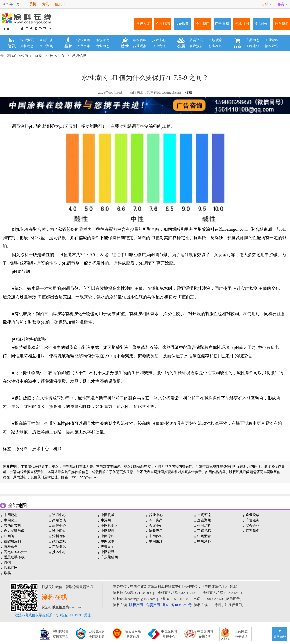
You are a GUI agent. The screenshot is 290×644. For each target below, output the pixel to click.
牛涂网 (106, 520)
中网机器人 (109, 525)
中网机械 (108, 515)
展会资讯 (196, 40)
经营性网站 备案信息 (133, 634)
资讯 (45, 4)
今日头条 (156, 520)
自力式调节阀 (14, 531)
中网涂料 (204, 525)
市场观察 (215, 40)
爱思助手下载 (14, 557)
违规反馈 (143, 24)
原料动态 (27, 46)
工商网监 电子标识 (241, 634)
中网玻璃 (108, 541)
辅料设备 (272, 46)
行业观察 (140, 46)
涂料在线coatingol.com (226, 229)
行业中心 (156, 515)
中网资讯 (108, 552)
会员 (282, 4)
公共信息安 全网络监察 (97, 634)
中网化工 (11, 520)
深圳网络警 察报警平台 (61, 634)
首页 (38, 56)
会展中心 (156, 525)
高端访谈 (46, 40)
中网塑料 (108, 531)
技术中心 (159, 40)
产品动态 (253, 40)
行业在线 (215, 46)
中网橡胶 (108, 536)
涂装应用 (156, 531)
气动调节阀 (13, 525)
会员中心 (262, 24)
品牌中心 (59, 525)
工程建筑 (253, 46)
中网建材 (11, 515)
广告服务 (253, 520)
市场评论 (103, 40)
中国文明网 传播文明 (205, 634)
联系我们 (282, 24)
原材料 (22, 449)
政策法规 (59, 541)
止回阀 (9, 536)
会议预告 (196, 46)
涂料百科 (140, 40)
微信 (7, 562)
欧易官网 (11, 568)
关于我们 (202, 24)
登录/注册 (242, 24)
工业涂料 (272, 40)
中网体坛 (156, 536)
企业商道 (159, 46)
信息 (58, 4)
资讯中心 (59, 515)
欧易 (7, 573)
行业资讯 (27, 40)
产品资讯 (83, 46)
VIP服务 (183, 24)
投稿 (188, 92)
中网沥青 (204, 536)
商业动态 (103, 46)
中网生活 (156, 541)
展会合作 (253, 525)
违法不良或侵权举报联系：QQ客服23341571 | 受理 (53, 615)
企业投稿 (163, 24)
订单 (267, 4)
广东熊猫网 (109, 557)
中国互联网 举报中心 (169, 634)
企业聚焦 (46, 46)
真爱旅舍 (11, 547)
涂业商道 (83, 40)
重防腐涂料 (13, 541)
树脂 (57, 449)
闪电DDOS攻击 (15, 552)
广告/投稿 (222, 24)
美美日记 (108, 547)
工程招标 (204, 531)
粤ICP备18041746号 (177, 605)
